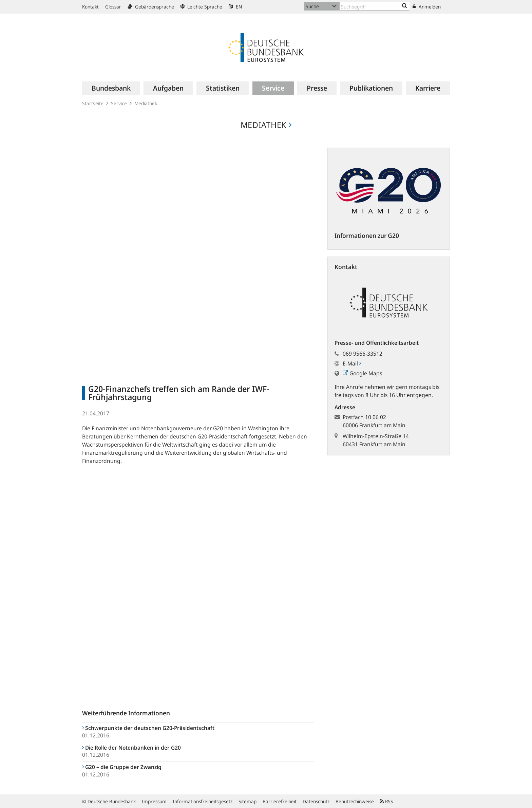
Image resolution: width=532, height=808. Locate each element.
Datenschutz (316, 801)
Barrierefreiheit (280, 801)
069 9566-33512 (363, 354)
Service (119, 103)
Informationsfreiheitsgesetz (203, 801)
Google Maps (362, 373)
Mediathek (146, 103)
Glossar (113, 7)
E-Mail (352, 363)
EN (235, 7)
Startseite (93, 103)
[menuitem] (111, 88)
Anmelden (427, 7)
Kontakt (90, 7)
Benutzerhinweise (355, 801)
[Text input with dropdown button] (375, 6)
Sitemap (248, 801)
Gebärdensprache (151, 7)
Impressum (154, 801)
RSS (387, 801)
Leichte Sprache (201, 7)
